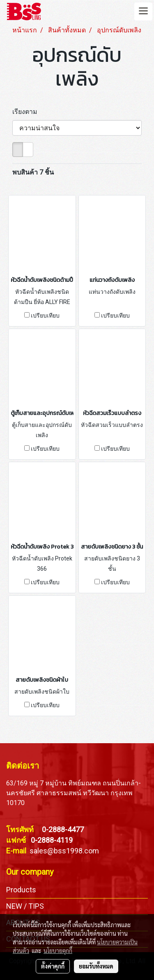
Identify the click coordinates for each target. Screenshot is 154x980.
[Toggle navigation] (143, 11)
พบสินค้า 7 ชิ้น (33, 172)
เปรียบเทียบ (45, 315)
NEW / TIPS (25, 906)
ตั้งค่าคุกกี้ (53, 966)
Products (21, 890)
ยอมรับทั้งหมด (96, 966)
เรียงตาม (27, 112)
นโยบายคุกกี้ (58, 951)
